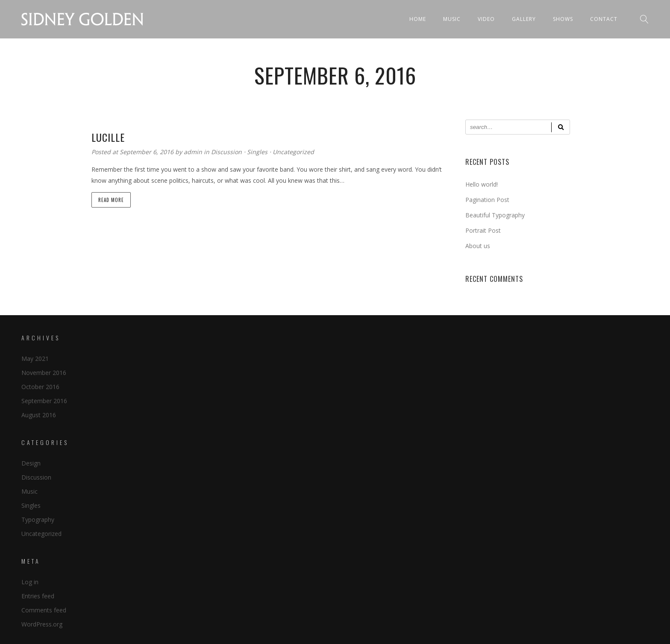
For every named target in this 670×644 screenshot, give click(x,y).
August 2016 (39, 415)
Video (486, 19)
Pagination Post (487, 200)
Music (452, 19)
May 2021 (35, 359)
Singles (257, 152)
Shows (563, 19)
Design (31, 463)
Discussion (226, 152)
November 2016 (44, 373)
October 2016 (40, 387)
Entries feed (38, 596)
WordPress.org (42, 624)
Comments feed (44, 610)
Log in (30, 582)
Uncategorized (293, 152)
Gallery (524, 19)
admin (194, 152)
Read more (111, 200)
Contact (604, 19)
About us (478, 246)
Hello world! (482, 184)
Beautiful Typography (495, 215)
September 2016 (44, 401)
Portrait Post (483, 230)
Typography (38, 520)
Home (418, 19)
